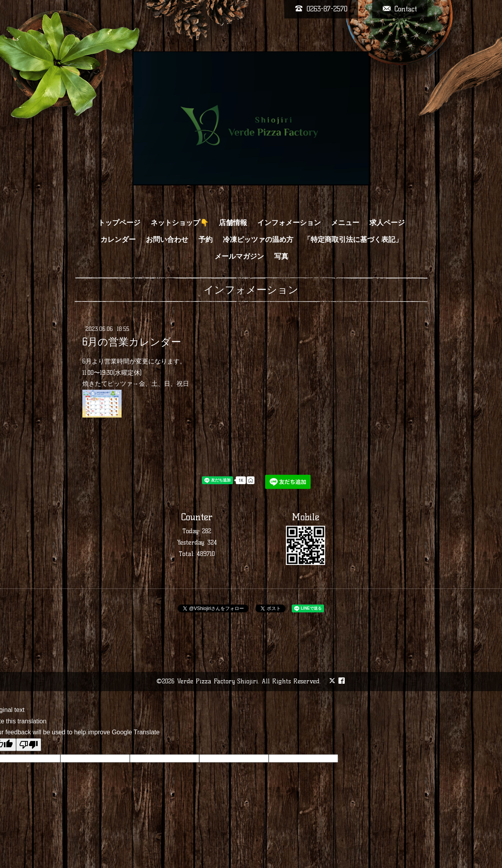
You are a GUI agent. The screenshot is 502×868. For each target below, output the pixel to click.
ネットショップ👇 (180, 223)
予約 (206, 240)
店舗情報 (233, 223)
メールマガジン (239, 256)
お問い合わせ (167, 240)
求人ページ (387, 223)
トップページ (119, 223)
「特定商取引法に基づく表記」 (353, 240)
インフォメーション (289, 223)
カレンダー (118, 240)
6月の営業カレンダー (132, 342)
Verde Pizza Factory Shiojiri (217, 681)
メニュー (345, 223)
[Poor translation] (29, 745)
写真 (281, 256)
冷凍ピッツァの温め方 (258, 240)
